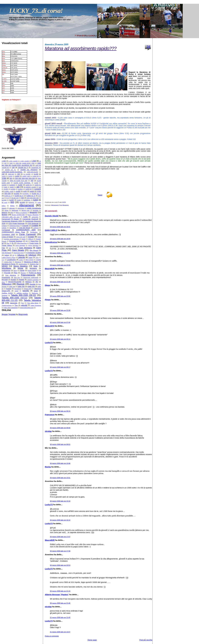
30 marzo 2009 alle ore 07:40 (60, 323)
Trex (16, 305)
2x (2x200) (27, 174)
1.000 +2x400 (13, 161)
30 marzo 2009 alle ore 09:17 (60, 367)
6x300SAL (27, 200)
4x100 (6, 189)
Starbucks (35, 293)
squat (36, 291)
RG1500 (5, 280)
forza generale (20, 246)
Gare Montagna (26, 248)
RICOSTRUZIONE (15, 282)
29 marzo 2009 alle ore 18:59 (60, 239)
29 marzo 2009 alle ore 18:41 (60, 227)
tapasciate (14, 303)
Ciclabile (35, 226)
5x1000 (16, 194)
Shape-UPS (28, 289)
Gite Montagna (6, 253)
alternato (12, 208)
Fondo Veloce (7, 246)
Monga (20, 268)
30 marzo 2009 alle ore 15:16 (60, 501)
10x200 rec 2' (23, 168)
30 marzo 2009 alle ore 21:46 (60, 603)
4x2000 (20, 189)
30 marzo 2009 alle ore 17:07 (60, 537)
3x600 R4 (38, 185)
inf (13, 255)
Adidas (12, 206)
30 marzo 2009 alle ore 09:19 (60, 411)
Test (23, 303)
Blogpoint (33, 212)
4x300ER (38, 189)
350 (32, 181)
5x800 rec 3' (31, 196)
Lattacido (21, 257)
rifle (37, 282)
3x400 (20, 185)
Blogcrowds (23, 314)
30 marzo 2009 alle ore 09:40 (60, 428)
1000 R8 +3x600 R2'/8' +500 (25, 163)
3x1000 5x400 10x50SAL (22, 183)
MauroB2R (50, 269)
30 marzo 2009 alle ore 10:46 (60, 463)
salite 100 (12, 287)
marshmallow (23, 264)
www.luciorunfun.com (27, 308)
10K (13, 168)
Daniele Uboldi (52, 216)
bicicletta (36, 210)
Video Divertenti (36, 305)
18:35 (64, 202)
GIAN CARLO (51, 230)
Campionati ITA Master (10, 219)
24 (148, 47)
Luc (3, 260)
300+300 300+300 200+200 (25, 179)
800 (12, 202)
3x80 (6, 187)
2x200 (4, 176)
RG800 (22, 280)
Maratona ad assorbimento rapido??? (81, 48)
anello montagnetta (34, 208)
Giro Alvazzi (34, 250)
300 (11, 179)
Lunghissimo (11, 260)
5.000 (39, 191)
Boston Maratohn (33, 215)
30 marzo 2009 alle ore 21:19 (60, 591)
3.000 (4, 178)
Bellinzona (15, 210)
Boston (5, 215)
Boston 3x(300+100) (18, 215)
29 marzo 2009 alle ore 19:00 (60, 253)
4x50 (25, 191)
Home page (92, 640)
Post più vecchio (146, 640)
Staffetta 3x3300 (7, 293)
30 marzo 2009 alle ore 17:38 (60, 551)
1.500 (34, 161)
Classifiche (13, 228)
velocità (24, 305)
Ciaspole (25, 226)
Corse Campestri (27, 234)
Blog (12, 213)
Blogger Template (9, 314)
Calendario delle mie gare (11, 217)
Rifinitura (28, 282)
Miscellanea (6, 268)
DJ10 (39, 237)
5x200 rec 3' (36, 194)
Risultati (32, 284)
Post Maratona (11, 275)
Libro (37, 258)
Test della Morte (33, 303)
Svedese (5, 295)
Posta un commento (52, 636)
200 (18, 174)
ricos (3, 282)
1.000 (4, 161)
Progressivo (6, 278)
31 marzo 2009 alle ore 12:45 (60, 618)
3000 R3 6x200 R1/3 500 (19, 181)
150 (3, 174)
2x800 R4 (36, 176)
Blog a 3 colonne (21, 213)
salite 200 (21, 287)
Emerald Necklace (16, 241)
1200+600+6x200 (32, 172)
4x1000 (13, 189)
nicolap (48, 431)
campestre (35, 217)
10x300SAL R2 (36, 168)
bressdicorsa (51, 242)
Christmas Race (15, 226)
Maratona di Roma (9, 264)
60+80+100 (15, 198)
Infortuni (32, 255)
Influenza (21, 255)
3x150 (36, 183)
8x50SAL (31, 203)
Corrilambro (34, 232)
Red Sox (17, 278)
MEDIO (5, 266)
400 (18, 187)
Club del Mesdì (25, 228)
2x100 (36, 174)
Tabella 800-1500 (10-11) (15, 298)
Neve (15, 271)
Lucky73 (49, 343)
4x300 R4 (28, 189)
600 (23, 198)
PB (40, 271)
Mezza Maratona (20, 266)
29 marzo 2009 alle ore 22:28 (60, 310)
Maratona (18, 262)
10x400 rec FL (10, 170)
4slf (40, 187)
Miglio (35, 266)
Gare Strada (18, 250)
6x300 (19, 200)
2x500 (17, 176)
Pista (15, 273)
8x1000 (22, 203)
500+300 (7, 194)
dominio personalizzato (11, 239)
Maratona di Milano (31, 262)
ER (27, 241)
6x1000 (4, 200)
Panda (22, 271)
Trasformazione (7, 305)
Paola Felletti (32, 271)
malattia (38, 260)
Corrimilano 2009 (8, 235)
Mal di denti (29, 260)
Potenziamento (28, 275)
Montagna (33, 268)
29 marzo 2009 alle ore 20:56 (60, 265)
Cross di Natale (7, 237)
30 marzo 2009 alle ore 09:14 (60, 339)
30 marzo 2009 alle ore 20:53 (60, 565)
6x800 (36, 200)
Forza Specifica (33, 246)
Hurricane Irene (19, 253)
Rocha (48, 467)
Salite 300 (31, 287)
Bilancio (5, 213)
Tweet (100, 195)
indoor (7, 255)
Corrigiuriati (6, 230)
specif (16, 291)
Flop (8, 243)
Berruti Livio (26, 210)
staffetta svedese (22, 293)
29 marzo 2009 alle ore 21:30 (60, 282)
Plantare (23, 273)
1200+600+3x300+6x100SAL (12, 172)
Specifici (26, 291)
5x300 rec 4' (19, 196)
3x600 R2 (29, 185)
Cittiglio (4, 228)
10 (40, 161)
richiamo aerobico (33, 280)
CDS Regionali (33, 224)
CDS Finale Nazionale (16, 224)
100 (5, 163)
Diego (48, 285)
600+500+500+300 (33, 198)
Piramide (7, 273)
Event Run (34, 241)
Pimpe (48, 300)
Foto (3, 248)
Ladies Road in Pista (8, 258)
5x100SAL (26, 194)
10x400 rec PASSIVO (29, 170)
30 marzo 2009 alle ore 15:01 (60, 478)
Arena (6, 210)
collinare (36, 228)
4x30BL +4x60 (9, 191)
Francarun (50, 415)
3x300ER (12, 185)
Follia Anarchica (22, 243)
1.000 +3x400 (25, 161)
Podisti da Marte (35, 273)
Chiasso (4, 226)
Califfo (25, 217)
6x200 (12, 200)
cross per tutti (21, 237)
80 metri (5, 203)
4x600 (32, 191)
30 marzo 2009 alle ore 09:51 (60, 444)
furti (10, 248)
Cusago (31, 237)
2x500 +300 (26, 176)
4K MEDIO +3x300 (30, 187)
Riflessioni (7, 284)
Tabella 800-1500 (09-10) (23, 295)
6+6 (8, 198)
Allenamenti (27, 205)
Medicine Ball (34, 264)
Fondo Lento (34, 243)
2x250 (10, 176)
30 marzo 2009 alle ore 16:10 (60, 520)
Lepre (30, 258)
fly (13, 243)
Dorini (24, 239)
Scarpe (9, 289)
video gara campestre (11, 308)
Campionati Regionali (30, 219)
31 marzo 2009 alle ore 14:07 (60, 632)
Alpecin (4, 208)
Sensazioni (18, 289)
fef (3, 243)
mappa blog (8, 262)
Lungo (21, 260)
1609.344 (11, 174)
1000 (11, 163)
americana (21, 208)
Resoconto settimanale (31, 278)
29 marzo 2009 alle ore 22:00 (60, 296)
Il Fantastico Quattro (34, 253)
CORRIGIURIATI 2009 (26, 230)
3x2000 (4, 185)
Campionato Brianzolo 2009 (12, 221)
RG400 (13, 280)
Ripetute (21, 284)
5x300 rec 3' (8, 196)
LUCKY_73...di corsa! (36, 11)
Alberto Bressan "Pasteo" (57, 595)
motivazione (6, 271)
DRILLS (31, 239)
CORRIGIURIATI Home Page (13, 232)
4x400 (18, 191)
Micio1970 (49, 326)
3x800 (12, 187)
